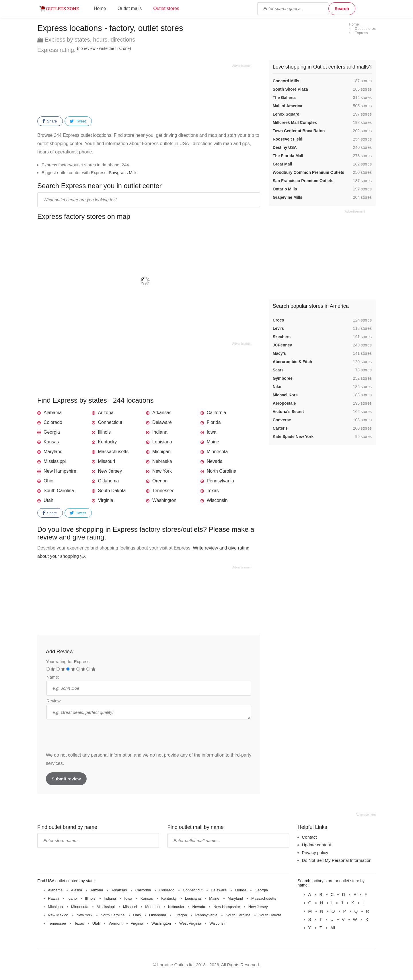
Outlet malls (130, 8)
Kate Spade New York (293, 437)
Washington (164, 500)
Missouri (107, 461)
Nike (277, 387)
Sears (278, 370)
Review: (54, 701)
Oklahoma (109, 481)
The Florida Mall (288, 156)
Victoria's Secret (288, 412)
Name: (53, 677)
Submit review (66, 779)
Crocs (278, 320)
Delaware (162, 422)
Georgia (52, 432)
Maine (213, 442)
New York (162, 471)
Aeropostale (284, 403)
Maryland (53, 452)
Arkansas (162, 413)
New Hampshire (60, 471)
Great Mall (283, 164)
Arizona (106, 413)
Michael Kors (285, 395)
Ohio (48, 481)
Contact (309, 837)
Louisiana (162, 442)
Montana (152, 907)
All (333, 928)
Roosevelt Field (288, 139)
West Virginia (190, 923)
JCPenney (283, 345)
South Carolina (59, 491)
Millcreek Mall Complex (295, 122)
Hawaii (53, 898)
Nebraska (162, 461)
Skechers (282, 337)
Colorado (53, 422)
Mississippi (55, 461)
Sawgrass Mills (123, 173)
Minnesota (217, 452)
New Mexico (58, 915)
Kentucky (108, 442)
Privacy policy (315, 853)
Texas (213, 491)
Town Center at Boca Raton (299, 131)
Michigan (161, 452)
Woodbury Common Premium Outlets (308, 172)
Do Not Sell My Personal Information (337, 860)
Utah (48, 500)
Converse (282, 420)
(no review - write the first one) (104, 48)
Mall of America (288, 106)
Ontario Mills (285, 189)
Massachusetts (113, 452)
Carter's (280, 428)
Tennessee (163, 491)
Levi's (278, 328)
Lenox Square (286, 114)
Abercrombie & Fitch (293, 362)
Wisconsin (217, 500)
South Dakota (112, 491)
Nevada (215, 461)
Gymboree (283, 378)
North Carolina (222, 471)
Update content (317, 845)
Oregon (160, 481)
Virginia (106, 500)
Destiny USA (285, 147)
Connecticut (110, 422)
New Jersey (110, 471)
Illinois (104, 432)
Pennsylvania (220, 481)
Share (50, 121)
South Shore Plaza (290, 89)
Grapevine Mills (288, 197)
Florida (214, 422)
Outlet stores (166, 8)
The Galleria (284, 98)
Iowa (212, 432)
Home (100, 8)
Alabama (53, 413)
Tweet (78, 121)
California (217, 413)
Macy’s (279, 353)
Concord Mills (286, 81)
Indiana (160, 432)
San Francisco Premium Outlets (303, 181)
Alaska (76, 890)
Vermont (115, 923)
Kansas (51, 442)
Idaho (72, 898)
